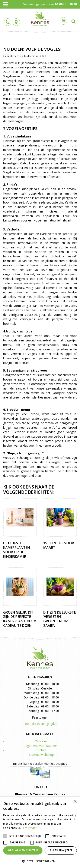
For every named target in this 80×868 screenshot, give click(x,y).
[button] (40, 861)
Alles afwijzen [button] (61, 850)
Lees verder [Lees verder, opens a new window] (29, 828)
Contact (41, 750)
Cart (63, 21)
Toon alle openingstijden (40, 724)
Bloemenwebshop (41, 755)
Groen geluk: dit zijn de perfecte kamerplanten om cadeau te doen (20, 619)
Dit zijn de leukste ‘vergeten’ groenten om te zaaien (60, 619)
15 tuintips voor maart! (59, 545)
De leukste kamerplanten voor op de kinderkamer (17, 550)
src (74, 21)
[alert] (40, 832)
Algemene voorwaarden (41, 746)
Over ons (41, 741)
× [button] (75, 801)
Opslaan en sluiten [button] (23, 850)
